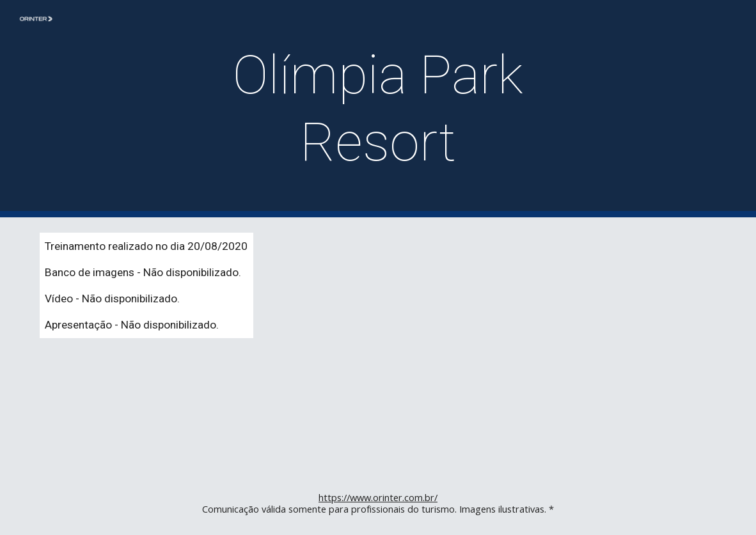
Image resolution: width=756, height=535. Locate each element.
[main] (378, 109)
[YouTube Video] (552, 345)
